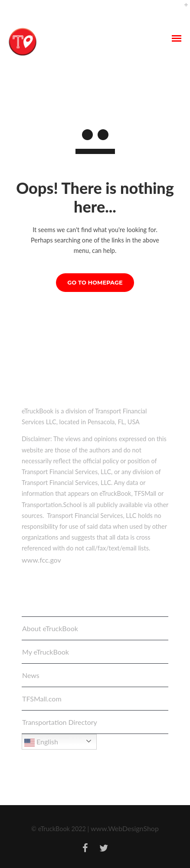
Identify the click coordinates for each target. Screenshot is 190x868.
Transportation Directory (60, 722)
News (31, 675)
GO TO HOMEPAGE (95, 282)
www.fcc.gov (41, 560)
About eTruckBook (50, 628)
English (41, 743)
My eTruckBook (46, 652)
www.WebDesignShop (125, 828)
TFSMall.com (42, 699)
